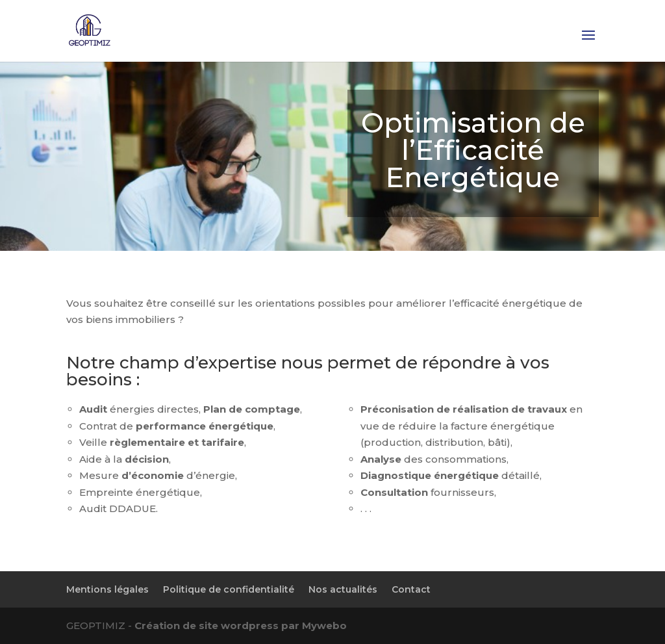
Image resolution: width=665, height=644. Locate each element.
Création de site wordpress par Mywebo (241, 625)
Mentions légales (107, 589)
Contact (411, 589)
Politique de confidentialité (229, 589)
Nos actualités (343, 589)
